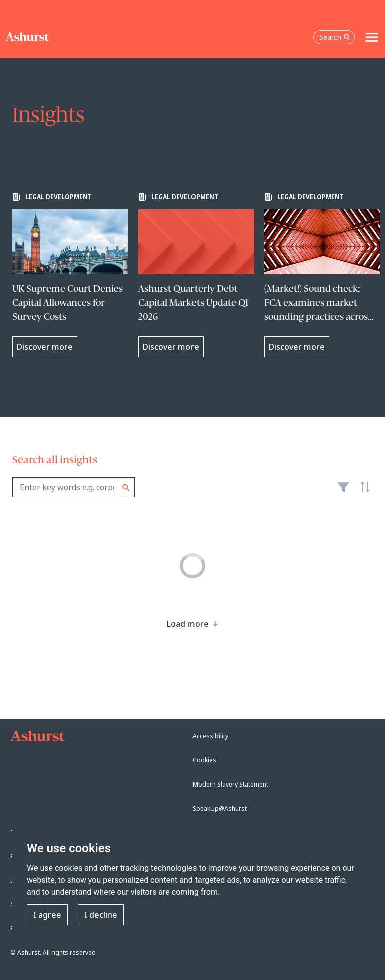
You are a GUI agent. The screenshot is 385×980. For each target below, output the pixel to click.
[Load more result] (188, 624)
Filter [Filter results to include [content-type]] (343, 491)
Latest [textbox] (363, 492)
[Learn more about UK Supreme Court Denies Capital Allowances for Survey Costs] (70, 275)
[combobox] (73, 487)
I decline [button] (101, 915)
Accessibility (210, 736)
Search (126, 487)
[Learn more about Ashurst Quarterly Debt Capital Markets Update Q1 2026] (197, 275)
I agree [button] (47, 915)
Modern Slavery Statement (230, 784)
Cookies (204, 760)
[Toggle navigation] (372, 37)
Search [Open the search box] (335, 37)
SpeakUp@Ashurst (220, 808)
